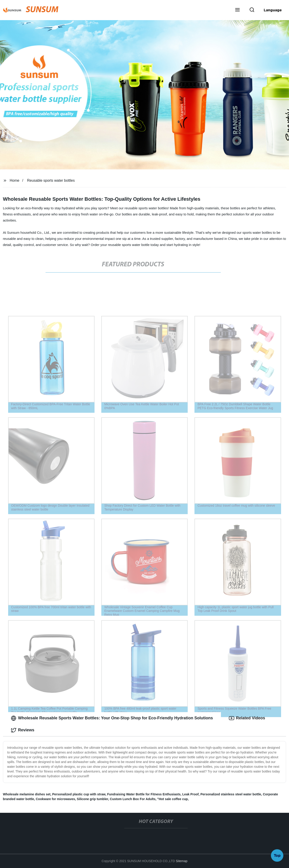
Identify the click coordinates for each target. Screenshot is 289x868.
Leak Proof (190, 794)
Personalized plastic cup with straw (79, 794)
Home (15, 180)
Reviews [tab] (23, 730)
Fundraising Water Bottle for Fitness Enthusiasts (144, 794)
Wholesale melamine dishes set (27, 794)
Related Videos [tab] (247, 718)
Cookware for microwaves (55, 799)
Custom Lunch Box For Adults (133, 799)
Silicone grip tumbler (92, 799)
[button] (237, 10)
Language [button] (273, 10)
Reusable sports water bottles (51, 180)
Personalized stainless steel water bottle (231, 794)
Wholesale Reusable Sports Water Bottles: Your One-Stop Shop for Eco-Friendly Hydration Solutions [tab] (112, 718)
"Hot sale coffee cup (172, 799)
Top (277, 856)
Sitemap (181, 861)
